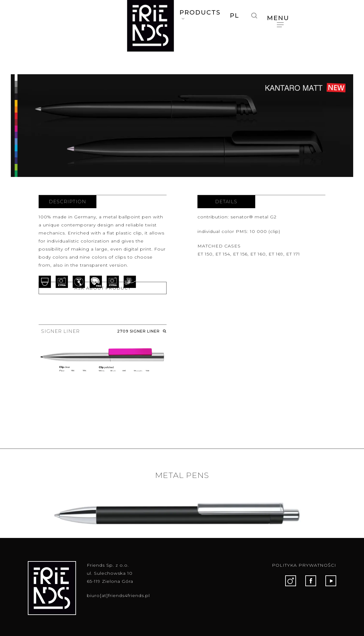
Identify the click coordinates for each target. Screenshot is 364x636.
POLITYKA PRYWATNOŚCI (304, 565)
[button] (280, 18)
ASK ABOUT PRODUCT (103, 288)
